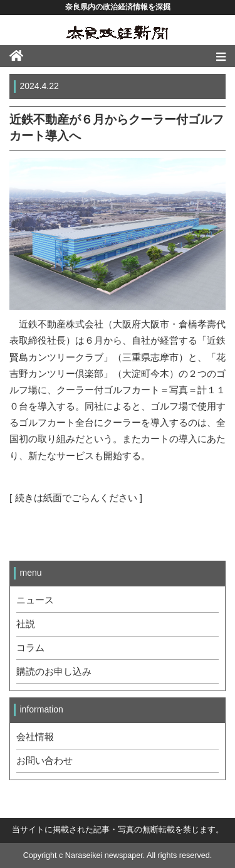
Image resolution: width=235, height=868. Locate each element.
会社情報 (35, 737)
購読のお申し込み (54, 672)
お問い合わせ (44, 761)
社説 (26, 624)
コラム (30, 648)
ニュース (35, 600)
